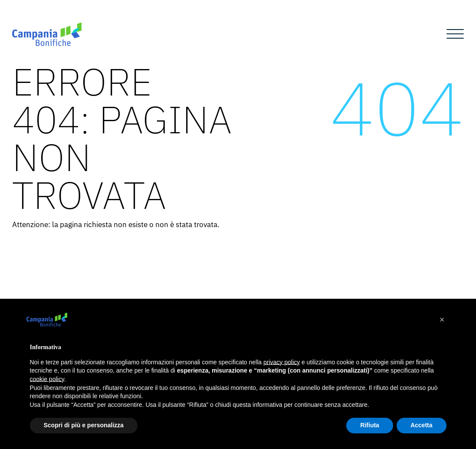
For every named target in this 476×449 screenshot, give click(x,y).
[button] (442, 320)
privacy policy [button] (282, 362)
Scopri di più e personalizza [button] (84, 425)
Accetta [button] (422, 425)
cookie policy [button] (47, 379)
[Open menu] (455, 34)
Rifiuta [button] (370, 425)
